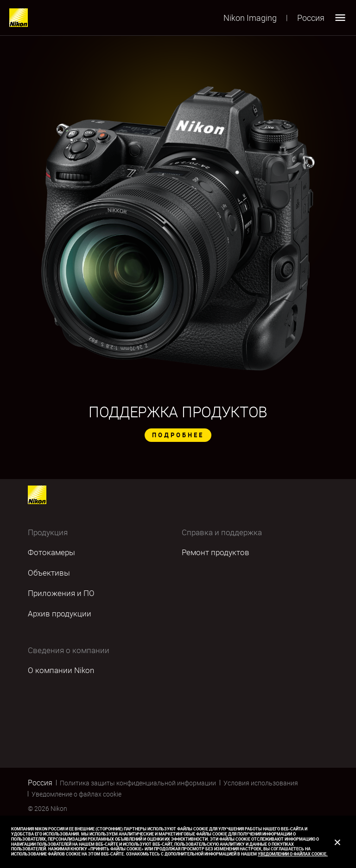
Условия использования (261, 783)
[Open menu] (340, 18)
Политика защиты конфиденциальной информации (138, 783)
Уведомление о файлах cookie (76, 794)
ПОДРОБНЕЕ (178, 435)
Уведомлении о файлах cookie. (293, 854)
